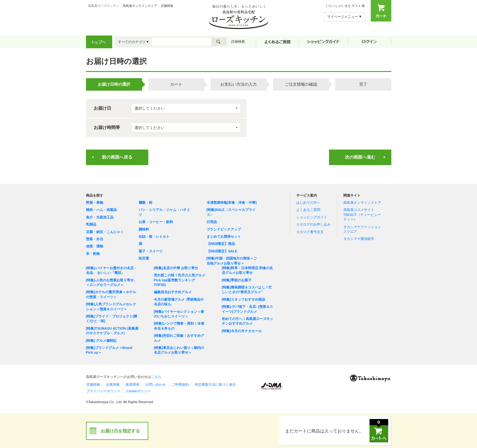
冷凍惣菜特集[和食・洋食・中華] (232, 203)
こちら (156, 377)
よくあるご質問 (308, 210)
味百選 (144, 258)
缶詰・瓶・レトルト (154, 236)
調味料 (144, 229)
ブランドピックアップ (224, 229)
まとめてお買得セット (224, 236)
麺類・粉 (145, 203)
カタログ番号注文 (310, 232)
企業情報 (113, 384)
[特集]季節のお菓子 (237, 280)
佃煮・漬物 (95, 246)
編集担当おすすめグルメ (173, 292)
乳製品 (91, 224)
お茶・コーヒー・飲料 (156, 222)
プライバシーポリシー (103, 391)
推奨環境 (132, 384)
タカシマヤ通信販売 (359, 239)
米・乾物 (93, 254)
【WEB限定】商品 (221, 244)
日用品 (212, 222)
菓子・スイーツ (151, 251)
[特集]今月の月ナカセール (242, 331)
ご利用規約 (180, 384)
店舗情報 (167, 6)
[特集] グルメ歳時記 (101, 341)
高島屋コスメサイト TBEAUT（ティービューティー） (362, 214)
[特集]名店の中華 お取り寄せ (176, 268)
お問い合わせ (155, 384)
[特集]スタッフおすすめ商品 (243, 299)
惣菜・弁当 (95, 239)
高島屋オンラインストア (140, 6)
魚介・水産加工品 (100, 217)
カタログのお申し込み (313, 224)
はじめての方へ (308, 203)
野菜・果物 (95, 203)
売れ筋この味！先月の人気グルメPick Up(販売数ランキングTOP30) (180, 280)
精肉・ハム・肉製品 (101, 210)
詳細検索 (238, 41)
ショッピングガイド (312, 217)
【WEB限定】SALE (222, 251)
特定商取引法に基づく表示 (215, 384)
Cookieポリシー (139, 391)
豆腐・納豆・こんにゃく (105, 232)
